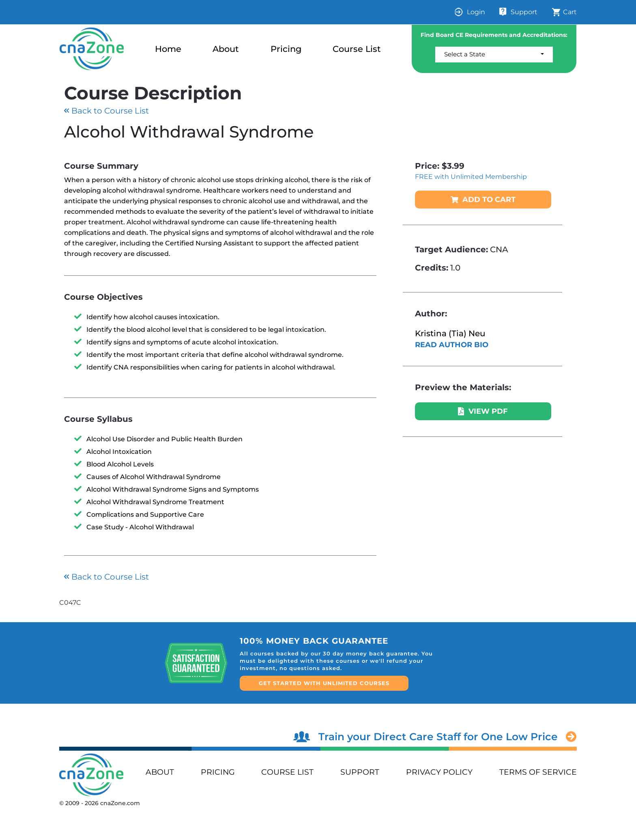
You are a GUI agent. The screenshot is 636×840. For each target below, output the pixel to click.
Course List (357, 49)
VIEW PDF (483, 411)
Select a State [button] (465, 54)
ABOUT (160, 772)
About (226, 49)
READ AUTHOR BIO (452, 345)
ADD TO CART (483, 200)
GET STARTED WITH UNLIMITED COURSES (324, 683)
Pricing (286, 49)
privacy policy (439, 772)
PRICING (218, 772)
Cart (564, 12)
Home (168, 49)
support (360, 772)
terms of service (538, 772)
